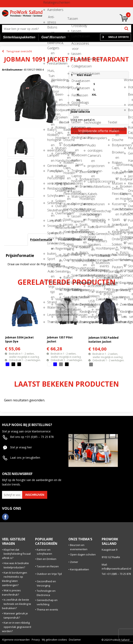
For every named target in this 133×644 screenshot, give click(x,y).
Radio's (91, 227)
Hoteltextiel (59, 87)
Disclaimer (75, 640)
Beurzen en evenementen (79, 547)
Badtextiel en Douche (67, 131)
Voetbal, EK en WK (107, 308)
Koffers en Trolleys (75, 162)
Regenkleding (59, 248)
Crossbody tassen (75, 27)
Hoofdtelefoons (91, 187)
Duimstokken (99, 226)
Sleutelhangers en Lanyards (51, 211)
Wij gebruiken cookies (54, 640)
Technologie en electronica (87, 124)
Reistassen (75, 239)
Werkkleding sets (59, 313)
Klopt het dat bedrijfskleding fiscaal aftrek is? (16, 554)
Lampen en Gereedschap (51, 157)
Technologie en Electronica (46, 593)
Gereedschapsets (99, 234)
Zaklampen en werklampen (99, 300)
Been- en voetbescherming (59, 96)
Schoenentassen (75, 261)
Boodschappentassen (75, 59)
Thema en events (103, 257)
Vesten (59, 304)
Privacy (36, 640)
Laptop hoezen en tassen (75, 177)
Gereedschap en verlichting (95, 212)
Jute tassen (75, 118)
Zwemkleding (83, 172)
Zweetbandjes (83, 304)
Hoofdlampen (99, 248)
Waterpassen (99, 292)
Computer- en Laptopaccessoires (91, 172)
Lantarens (99, 256)
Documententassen (75, 73)
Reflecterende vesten (59, 240)
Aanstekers (51, 10)
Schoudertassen (75, 268)
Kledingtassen (75, 138)
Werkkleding (55, 80)
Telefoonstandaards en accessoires (91, 277)
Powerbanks (91, 220)
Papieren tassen (75, 223)
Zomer (74, 562)
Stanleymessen (99, 285)
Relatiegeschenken (47, 2)
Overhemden (59, 213)
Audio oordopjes (91, 147)
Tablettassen (75, 290)
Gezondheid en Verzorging (46, 583)
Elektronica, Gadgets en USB (51, 44)
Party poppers (107, 280)
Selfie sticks (91, 235)
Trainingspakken (83, 322)
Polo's (59, 220)
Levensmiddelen (51, 315)
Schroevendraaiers (99, 277)
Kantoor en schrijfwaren (44, 552)
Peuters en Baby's (67, 268)
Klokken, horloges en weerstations (51, 136)
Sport (51, 259)
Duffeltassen (75, 88)
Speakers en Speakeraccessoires (91, 246)
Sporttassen (75, 275)
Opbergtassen (75, 204)
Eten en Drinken (47, 559)
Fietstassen (75, 95)
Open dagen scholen (83, 554)
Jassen (59, 176)
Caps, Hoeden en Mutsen (59, 134)
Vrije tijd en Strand (51, 288)
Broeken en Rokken (59, 118)
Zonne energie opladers (91, 313)
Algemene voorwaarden (16, 640)
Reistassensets (75, 246)
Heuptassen (75, 110)
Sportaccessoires (83, 275)
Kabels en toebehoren (91, 195)
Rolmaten (99, 270)
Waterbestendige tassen (75, 306)
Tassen (71, 19)
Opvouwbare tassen (75, 212)
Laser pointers (91, 210)
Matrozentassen (75, 196)
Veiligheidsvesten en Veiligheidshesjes (59, 290)
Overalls (59, 206)
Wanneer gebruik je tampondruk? (16, 615)
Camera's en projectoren (91, 157)
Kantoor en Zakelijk (51, 93)
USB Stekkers (91, 292)
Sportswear (119, 165)
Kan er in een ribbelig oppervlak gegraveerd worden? (17, 627)
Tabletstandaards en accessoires (91, 261)
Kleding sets (83, 313)
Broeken (83, 186)
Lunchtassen (75, 36)
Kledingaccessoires (59, 183)
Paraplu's (51, 171)
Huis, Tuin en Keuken (51, 72)
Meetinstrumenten (99, 322)
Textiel (63, 122)
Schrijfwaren (51, 196)
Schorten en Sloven (59, 257)
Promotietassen (75, 232)
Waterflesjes (51, 307)
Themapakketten (51, 322)
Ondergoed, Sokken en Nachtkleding (67, 240)
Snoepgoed (51, 226)
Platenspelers (91, 138)
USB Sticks (91, 302)
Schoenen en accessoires (83, 261)
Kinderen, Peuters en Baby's (51, 115)
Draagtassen (75, 81)
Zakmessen (99, 315)
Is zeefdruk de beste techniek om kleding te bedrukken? (17, 604)
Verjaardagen (107, 271)
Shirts (83, 290)
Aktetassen (75, 315)
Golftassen (75, 322)
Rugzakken (75, 254)
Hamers (99, 241)
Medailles (107, 299)
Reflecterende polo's (59, 229)
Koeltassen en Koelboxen (75, 146)
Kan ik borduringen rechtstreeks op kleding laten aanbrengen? (15, 579)
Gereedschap (59, 153)
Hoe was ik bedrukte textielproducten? (16, 565)
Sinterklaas (51, 203)
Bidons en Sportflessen (51, 29)
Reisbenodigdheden (51, 188)
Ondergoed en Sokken (59, 192)
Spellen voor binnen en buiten (51, 234)
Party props (107, 290)
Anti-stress (51, 18)
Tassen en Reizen (48, 566)
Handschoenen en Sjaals (59, 162)
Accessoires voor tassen (75, 45)
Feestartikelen (51, 63)
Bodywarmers (59, 110)
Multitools (99, 263)
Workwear (128, 80)
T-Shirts (59, 280)
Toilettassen (75, 297)
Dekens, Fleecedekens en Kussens (67, 190)
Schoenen (67, 322)
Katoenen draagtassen (75, 129)
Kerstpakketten (80, 569)
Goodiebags (75, 102)
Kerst (51, 107)
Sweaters (59, 271)
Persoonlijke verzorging (51, 179)
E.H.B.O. (59, 322)
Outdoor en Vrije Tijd (49, 574)
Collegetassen (75, 66)
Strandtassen (75, 283)
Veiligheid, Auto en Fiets (51, 267)
